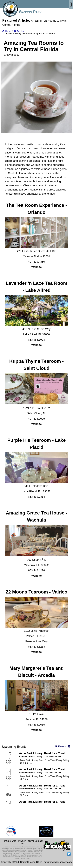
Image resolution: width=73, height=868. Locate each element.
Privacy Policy (25, 841)
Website (36, 267)
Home (6, 31)
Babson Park (30, 12)
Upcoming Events (14, 747)
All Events (60, 746)
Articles (19, 31)
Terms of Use (9, 841)
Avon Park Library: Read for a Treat (42, 753)
